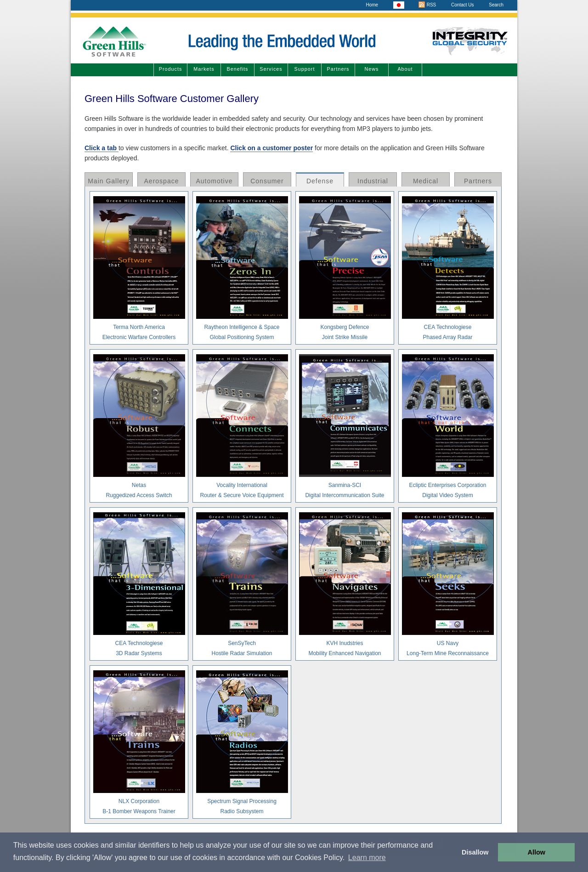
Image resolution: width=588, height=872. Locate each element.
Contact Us (462, 5)
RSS (427, 5)
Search (496, 5)
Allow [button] (537, 852)
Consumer (267, 181)
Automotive (214, 181)
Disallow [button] (475, 852)
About (405, 69)
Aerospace (162, 181)
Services (271, 69)
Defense (320, 181)
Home (372, 5)
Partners (338, 69)
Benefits (237, 69)
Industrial (373, 181)
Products (171, 69)
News (372, 69)
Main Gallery (109, 181)
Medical (426, 181)
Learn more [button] (367, 858)
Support (305, 69)
